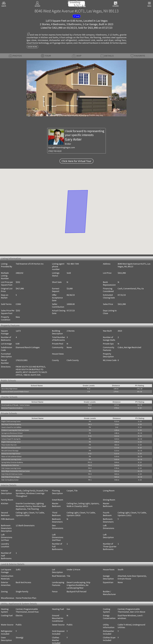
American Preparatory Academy (12, 408)
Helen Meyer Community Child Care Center (16, 471)
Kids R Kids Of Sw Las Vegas (10, 477)
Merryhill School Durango (10, 451)
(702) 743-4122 (55, 151)
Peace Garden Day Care (9, 445)
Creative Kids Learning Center (11, 459)
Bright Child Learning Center (11, 421)
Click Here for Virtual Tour (76, 161)
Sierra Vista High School (9, 389)
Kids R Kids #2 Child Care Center (12, 474)
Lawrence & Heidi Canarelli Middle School (15, 392)
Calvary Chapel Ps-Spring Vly (11, 439)
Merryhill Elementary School (11, 448)
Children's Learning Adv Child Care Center (15, 430)
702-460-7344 (73, 264)
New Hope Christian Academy (11, 424)
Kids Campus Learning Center (11, 468)
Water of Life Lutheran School (11, 456)
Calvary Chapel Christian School (12, 436)
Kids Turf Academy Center (10, 480)
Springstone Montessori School (12, 433)
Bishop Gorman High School (11, 454)
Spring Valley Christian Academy (12, 462)
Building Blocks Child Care (10, 465)
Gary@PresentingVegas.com (62, 147)
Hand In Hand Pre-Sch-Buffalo (11, 427)
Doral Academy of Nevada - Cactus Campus (16, 405)
